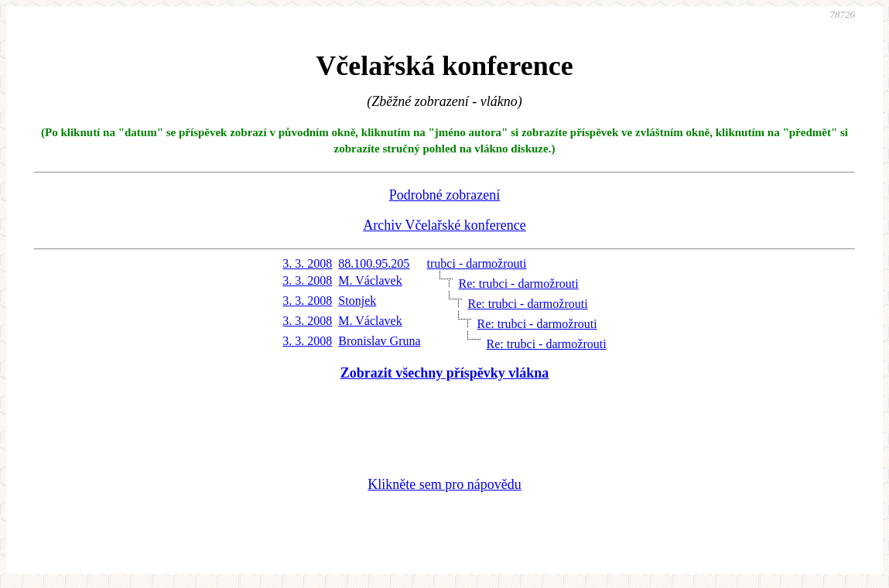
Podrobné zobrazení (445, 195)
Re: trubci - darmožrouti (519, 284)
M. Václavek (370, 280)
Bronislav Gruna (379, 341)
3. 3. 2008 (307, 263)
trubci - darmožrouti (477, 263)
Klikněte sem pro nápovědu (444, 484)
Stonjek (357, 301)
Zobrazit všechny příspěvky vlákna (445, 373)
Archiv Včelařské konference (445, 225)
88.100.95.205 (374, 263)
